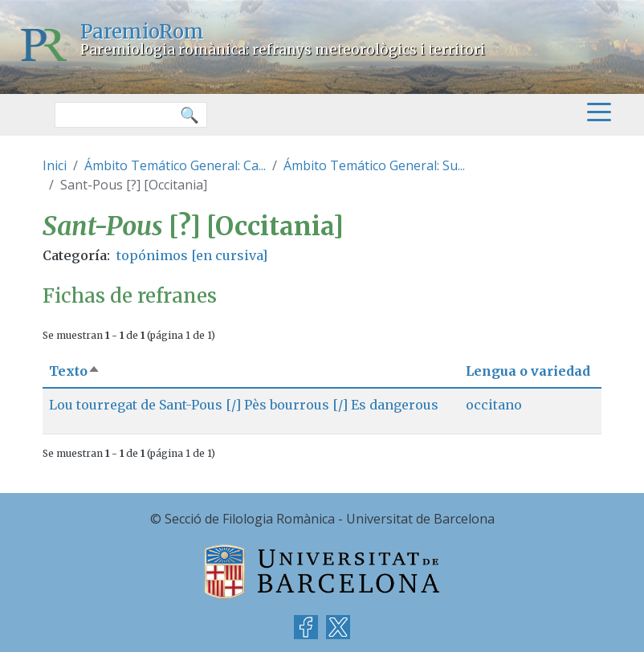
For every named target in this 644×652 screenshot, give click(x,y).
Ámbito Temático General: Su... (374, 165)
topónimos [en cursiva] (192, 255)
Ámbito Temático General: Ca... (175, 165)
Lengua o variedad (528, 371)
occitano (494, 405)
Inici (55, 165)
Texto (75, 371)
